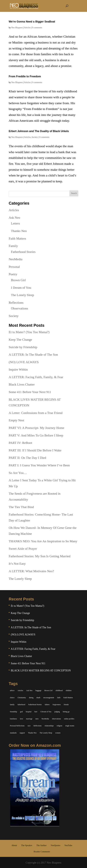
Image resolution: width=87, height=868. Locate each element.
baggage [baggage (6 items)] (38, 690)
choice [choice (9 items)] (12, 698)
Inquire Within (18, 369)
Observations (19, 308)
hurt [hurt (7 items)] (36, 712)
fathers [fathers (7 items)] (47, 705)
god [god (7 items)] (21, 712)
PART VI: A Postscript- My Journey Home (36, 428)
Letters (15, 223)
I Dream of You (21, 288)
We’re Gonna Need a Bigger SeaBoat (32, 22)
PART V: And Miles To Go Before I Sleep (36, 435)
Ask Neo (14, 218)
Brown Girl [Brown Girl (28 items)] (49, 690)
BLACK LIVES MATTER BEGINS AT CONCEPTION (41, 671)
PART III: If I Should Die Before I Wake (35, 450)
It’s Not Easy (17, 564)
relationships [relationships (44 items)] (49, 726)
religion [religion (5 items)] (59, 726)
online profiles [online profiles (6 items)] (69, 719)
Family (13, 246)
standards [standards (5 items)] (13, 733)
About (14, 845)
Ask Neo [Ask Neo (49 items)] (29, 690)
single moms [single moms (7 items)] (70, 726)
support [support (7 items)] (22, 733)
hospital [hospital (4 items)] (29, 712)
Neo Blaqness (17, 28)
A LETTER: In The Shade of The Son (33, 354)
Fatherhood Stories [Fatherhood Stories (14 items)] (35, 705)
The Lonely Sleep (22, 295)
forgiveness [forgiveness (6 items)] (57, 705)
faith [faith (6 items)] (59, 698)
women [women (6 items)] (58, 733)
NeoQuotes (55, 845)
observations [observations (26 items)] (56, 719)
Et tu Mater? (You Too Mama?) (29, 332)
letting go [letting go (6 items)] (66, 712)
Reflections (16, 303)
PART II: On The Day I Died (27, 458)
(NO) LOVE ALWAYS (24, 362)
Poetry (13, 274)
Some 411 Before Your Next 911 (30, 392)
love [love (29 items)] (21, 719)
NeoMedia (16, 259)
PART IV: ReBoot (20, 443)
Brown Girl (18, 280)
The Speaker (27, 845)
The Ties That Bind (21, 507)
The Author (42, 845)
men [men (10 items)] (37, 719)
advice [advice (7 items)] (12, 690)
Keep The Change (20, 340)
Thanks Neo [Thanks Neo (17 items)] (32, 733)
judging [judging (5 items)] (57, 712)
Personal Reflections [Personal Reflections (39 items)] (17, 726)
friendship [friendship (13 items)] (14, 712)
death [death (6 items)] (38, 698)
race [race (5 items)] (29, 726)
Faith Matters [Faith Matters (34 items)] (68, 698)
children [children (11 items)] (69, 690)
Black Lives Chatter (22, 384)
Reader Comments (42, 852)
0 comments (37, 28)
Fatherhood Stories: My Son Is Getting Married (40, 556)
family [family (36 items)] (12, 705)
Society (35, 137)
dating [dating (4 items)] (31, 698)
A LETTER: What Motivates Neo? (31, 571)
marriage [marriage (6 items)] (29, 719)
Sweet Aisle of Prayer (23, 549)
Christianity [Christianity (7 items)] (22, 698)
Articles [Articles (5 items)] (20, 690)
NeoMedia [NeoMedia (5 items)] (45, 719)
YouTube (68, 845)
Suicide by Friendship (23, 347)
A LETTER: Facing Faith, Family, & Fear (36, 377)
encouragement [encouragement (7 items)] (49, 698)
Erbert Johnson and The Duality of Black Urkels (39, 131)
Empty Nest (16, 420)
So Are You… (18, 473)
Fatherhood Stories (23, 252)
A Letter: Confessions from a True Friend (36, 413)
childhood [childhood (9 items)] (59, 690)
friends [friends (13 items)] (66, 705)
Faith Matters (17, 238)
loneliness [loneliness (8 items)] (13, 719)
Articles (27, 28)
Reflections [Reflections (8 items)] (38, 726)
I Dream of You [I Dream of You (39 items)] (46, 712)
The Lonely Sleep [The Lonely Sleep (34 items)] (46, 733)
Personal (14, 267)
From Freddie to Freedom (25, 76)
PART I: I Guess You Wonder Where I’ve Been (39, 465)
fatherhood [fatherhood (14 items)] (21, 705)
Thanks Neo (19, 231)
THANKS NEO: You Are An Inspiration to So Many (43, 541)
